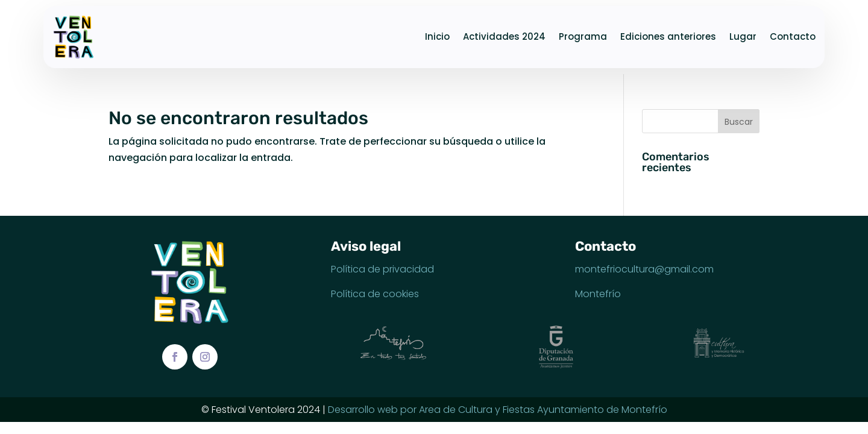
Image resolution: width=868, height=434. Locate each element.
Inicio (437, 36)
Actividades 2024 (504, 36)
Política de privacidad (382, 269)
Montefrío (598, 294)
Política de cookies (375, 294)
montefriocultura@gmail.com (644, 269)
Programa (583, 36)
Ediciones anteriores (668, 36)
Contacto (793, 36)
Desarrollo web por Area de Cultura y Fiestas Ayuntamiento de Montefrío (498, 410)
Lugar (743, 36)
